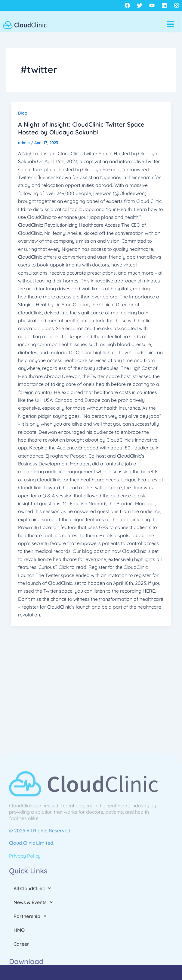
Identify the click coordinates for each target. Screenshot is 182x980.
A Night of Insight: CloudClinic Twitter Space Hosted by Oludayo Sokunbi (81, 128)
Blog (23, 113)
